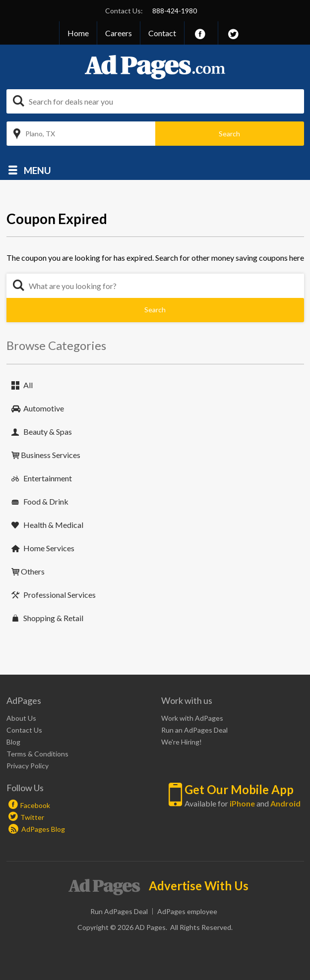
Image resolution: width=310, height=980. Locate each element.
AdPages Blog (37, 829)
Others (33, 571)
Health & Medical (53, 525)
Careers (119, 33)
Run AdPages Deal (119, 911)
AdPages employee (187, 911)
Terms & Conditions (37, 754)
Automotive (44, 408)
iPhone (242, 803)
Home (78, 33)
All (28, 385)
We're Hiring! (182, 742)
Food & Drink (46, 501)
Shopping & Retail (53, 618)
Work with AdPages (192, 718)
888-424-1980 (175, 11)
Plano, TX (40, 134)
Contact (162, 33)
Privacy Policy (28, 766)
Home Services (49, 548)
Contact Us (24, 730)
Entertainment (48, 478)
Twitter (32, 817)
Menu (37, 170)
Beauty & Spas (48, 432)
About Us (21, 718)
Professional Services (60, 595)
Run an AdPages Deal (194, 730)
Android (285, 803)
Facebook (35, 805)
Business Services (51, 455)
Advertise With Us (199, 886)
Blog (13, 742)
